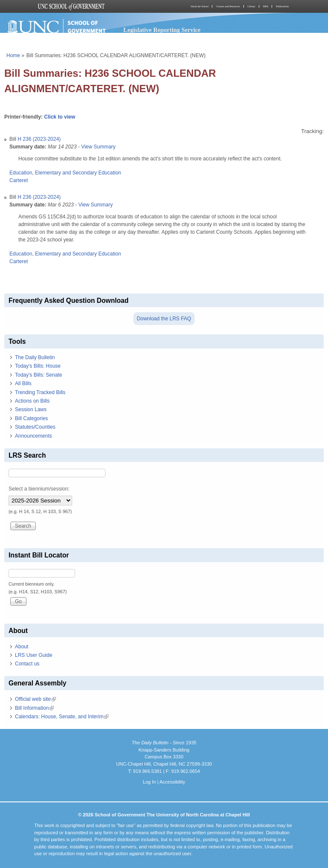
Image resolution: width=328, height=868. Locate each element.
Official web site (35, 699)
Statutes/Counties (35, 427)
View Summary (98, 147)
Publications (282, 6)
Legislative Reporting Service (162, 30)
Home (13, 55)
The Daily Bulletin (35, 357)
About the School (199, 6)
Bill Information (34, 708)
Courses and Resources (228, 6)
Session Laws (31, 409)
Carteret (19, 180)
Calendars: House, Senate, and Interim (62, 717)
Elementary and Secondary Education (78, 173)
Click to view (60, 117)
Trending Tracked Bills (40, 392)
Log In (149, 782)
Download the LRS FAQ (164, 319)
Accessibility (172, 782)
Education (21, 173)
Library (252, 6)
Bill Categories (31, 418)
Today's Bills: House (38, 366)
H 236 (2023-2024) (39, 139)
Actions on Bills (32, 401)
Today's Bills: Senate (38, 375)
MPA (266, 6)
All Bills (23, 383)
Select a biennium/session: (39, 489)
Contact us (27, 664)
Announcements (34, 436)
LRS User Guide (34, 655)
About (22, 647)
